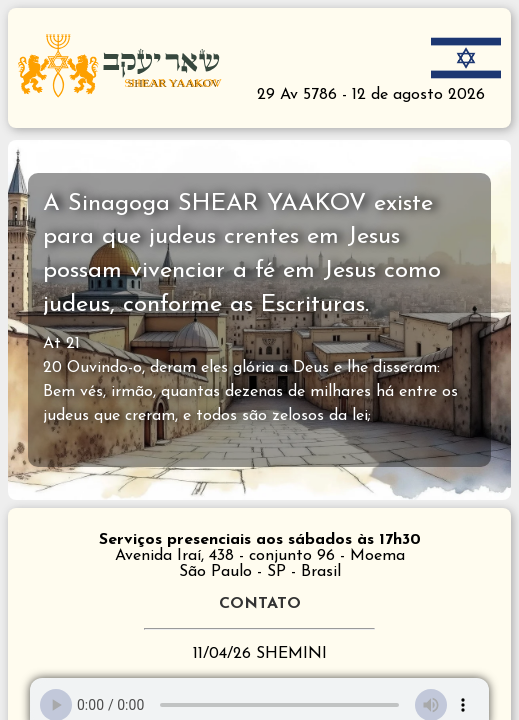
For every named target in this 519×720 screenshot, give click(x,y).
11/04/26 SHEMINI (260, 654)
